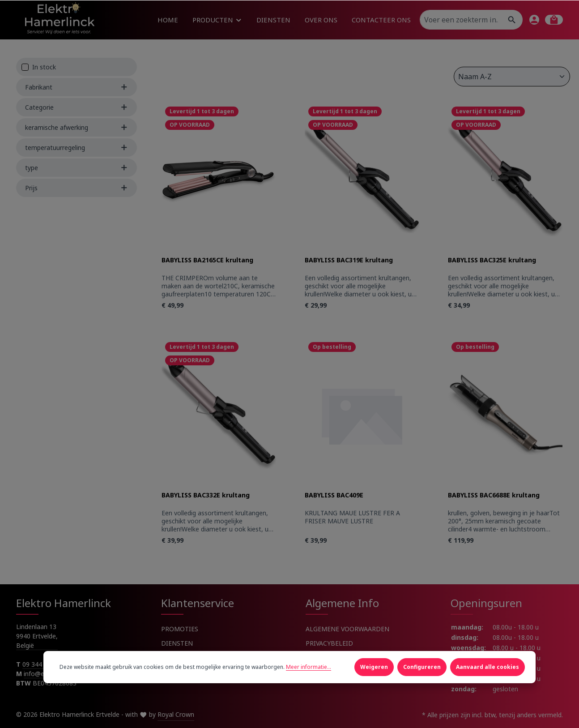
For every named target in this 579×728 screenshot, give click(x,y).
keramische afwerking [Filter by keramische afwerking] (77, 127)
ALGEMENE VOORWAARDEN (347, 629)
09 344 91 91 (41, 664)
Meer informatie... (309, 667)
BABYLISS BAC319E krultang (349, 260)
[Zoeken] (512, 20)
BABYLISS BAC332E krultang (206, 495)
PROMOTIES (180, 629)
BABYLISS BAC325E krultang (492, 260)
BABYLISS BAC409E (334, 495)
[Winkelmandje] (554, 20)
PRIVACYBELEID (329, 643)
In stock (44, 67)
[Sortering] (512, 77)
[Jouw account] (534, 20)
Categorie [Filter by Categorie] (77, 107)
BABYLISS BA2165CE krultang (207, 260)
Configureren (422, 667)
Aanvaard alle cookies (487, 667)
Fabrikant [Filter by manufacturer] (77, 87)
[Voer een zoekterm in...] (461, 20)
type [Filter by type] (77, 168)
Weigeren (374, 667)
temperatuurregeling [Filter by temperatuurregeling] (77, 148)
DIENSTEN (177, 643)
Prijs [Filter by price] (77, 188)
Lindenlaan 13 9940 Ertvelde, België (37, 636)
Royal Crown (176, 714)
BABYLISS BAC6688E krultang (494, 495)
